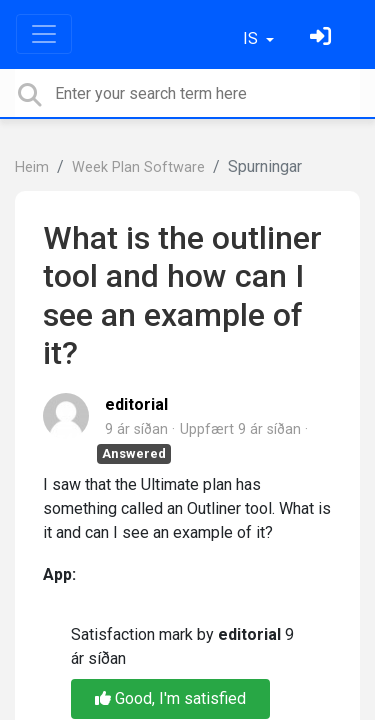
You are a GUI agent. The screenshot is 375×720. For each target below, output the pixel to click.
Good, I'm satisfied (170, 698)
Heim (32, 167)
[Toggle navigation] (44, 34)
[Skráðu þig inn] (323, 38)
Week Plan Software (138, 167)
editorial (136, 404)
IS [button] (252, 38)
